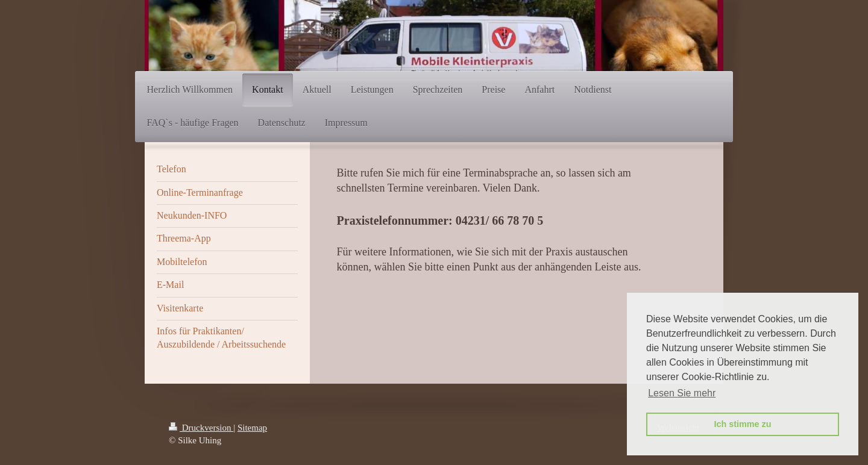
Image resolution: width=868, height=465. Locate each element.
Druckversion (201, 428)
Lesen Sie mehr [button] (682, 393)
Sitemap (252, 428)
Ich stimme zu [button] (742, 424)
